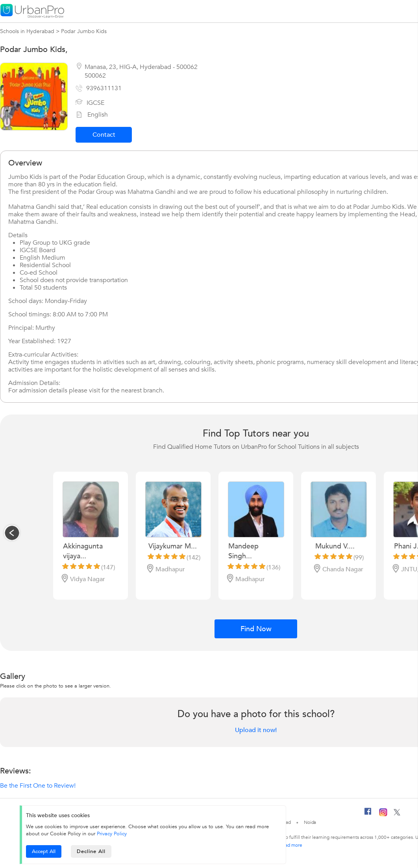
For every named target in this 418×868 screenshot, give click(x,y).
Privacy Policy (112, 834)
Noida (310, 822)
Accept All (44, 851)
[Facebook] (368, 814)
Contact (104, 135)
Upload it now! (256, 730)
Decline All (91, 851)
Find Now (256, 629)
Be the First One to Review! (38, 786)
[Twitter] (397, 814)
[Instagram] (383, 815)
